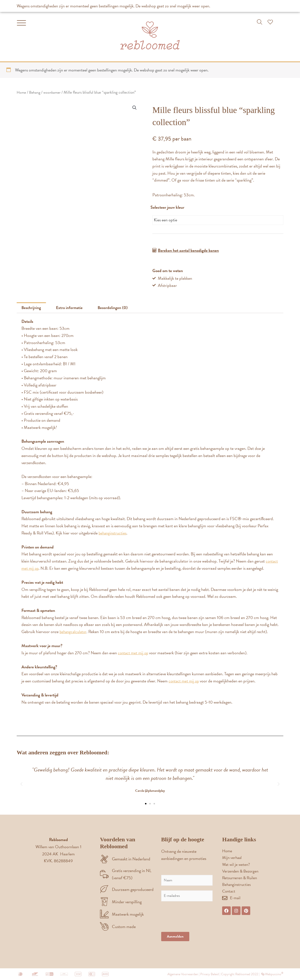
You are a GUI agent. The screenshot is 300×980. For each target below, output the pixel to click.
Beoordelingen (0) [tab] (116, 308)
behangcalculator (74, 632)
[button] (260, 22)
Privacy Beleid (210, 974)
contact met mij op (134, 653)
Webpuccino (274, 974)
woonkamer (54, 92)
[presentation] (197, 924)
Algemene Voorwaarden (183, 974)
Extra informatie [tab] (72, 308)
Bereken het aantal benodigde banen (188, 250)
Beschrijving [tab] (32, 308)
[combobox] (218, 220)
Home (22, 92)
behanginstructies (113, 533)
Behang (36, 92)
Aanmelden (175, 936)
